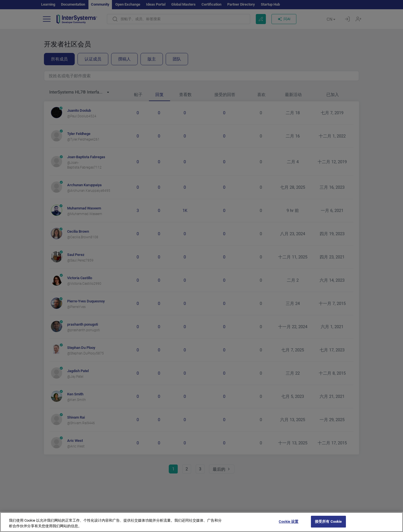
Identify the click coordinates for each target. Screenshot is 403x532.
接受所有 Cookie (328, 526)
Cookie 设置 (289, 526)
